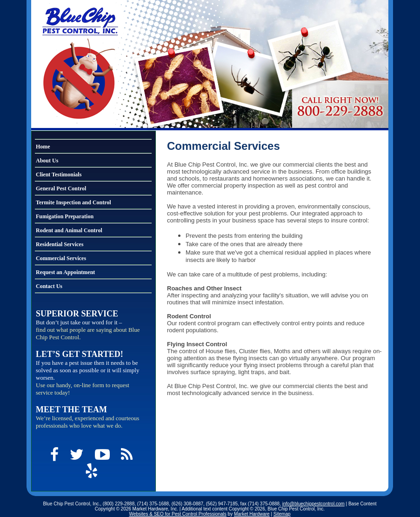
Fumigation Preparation (65, 216)
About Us (47, 161)
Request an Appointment (65, 272)
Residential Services (60, 244)
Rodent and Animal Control (69, 230)
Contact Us (49, 286)
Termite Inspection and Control (73, 202)
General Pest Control (61, 188)
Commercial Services (61, 258)
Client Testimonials (59, 175)
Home (43, 147)
